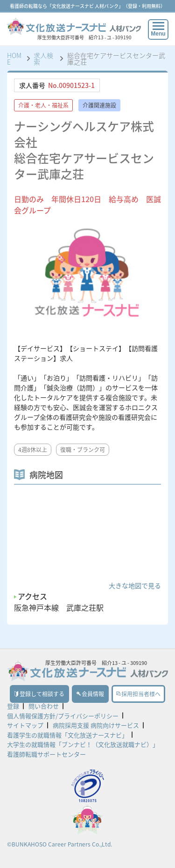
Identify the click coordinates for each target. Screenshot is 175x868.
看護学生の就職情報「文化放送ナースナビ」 (67, 735)
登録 (13, 706)
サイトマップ (25, 725)
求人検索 (43, 58)
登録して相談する (39, 694)
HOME (14, 58)
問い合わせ (44, 706)
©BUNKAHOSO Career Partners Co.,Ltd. (59, 844)
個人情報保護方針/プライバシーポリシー (63, 716)
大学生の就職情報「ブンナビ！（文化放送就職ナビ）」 (83, 744)
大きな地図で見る (135, 585)
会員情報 (90, 694)
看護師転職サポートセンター (46, 754)
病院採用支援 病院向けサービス (96, 725)
